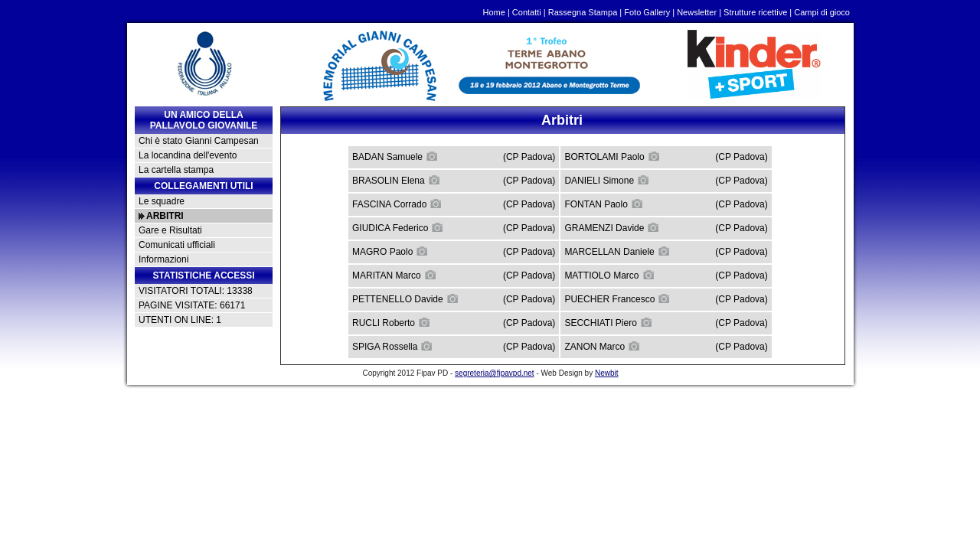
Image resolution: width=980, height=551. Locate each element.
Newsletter (697, 12)
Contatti (527, 12)
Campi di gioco (822, 12)
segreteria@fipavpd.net (495, 373)
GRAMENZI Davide (612, 227)
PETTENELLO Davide (405, 298)
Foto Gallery (647, 12)
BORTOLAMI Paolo (612, 156)
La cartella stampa (176, 170)
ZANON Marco (602, 346)
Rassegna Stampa (583, 12)
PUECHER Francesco (617, 298)
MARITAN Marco (394, 275)
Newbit (607, 373)
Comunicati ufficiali (177, 245)
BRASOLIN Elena (396, 180)
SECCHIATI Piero (608, 322)
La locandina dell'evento (188, 155)
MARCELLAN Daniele (617, 251)
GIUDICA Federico (398, 227)
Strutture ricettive (755, 12)
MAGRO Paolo (390, 251)
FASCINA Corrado (397, 204)
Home (494, 12)
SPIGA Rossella (392, 346)
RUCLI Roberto (391, 322)
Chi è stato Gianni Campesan (199, 141)
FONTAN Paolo (603, 204)
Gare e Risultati (170, 230)
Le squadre (162, 201)
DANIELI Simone (607, 180)
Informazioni (163, 259)
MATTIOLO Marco (609, 275)
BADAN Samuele (395, 156)
